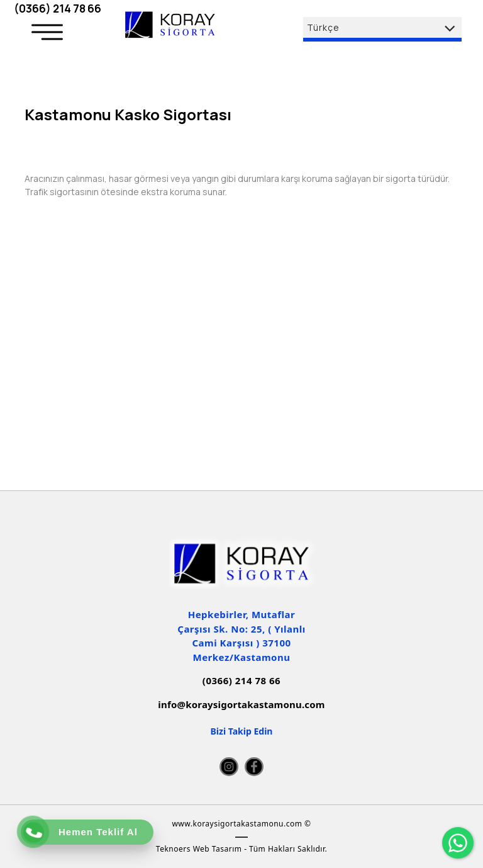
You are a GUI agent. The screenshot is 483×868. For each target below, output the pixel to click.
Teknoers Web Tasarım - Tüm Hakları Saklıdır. (241, 849)
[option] (241, 136)
